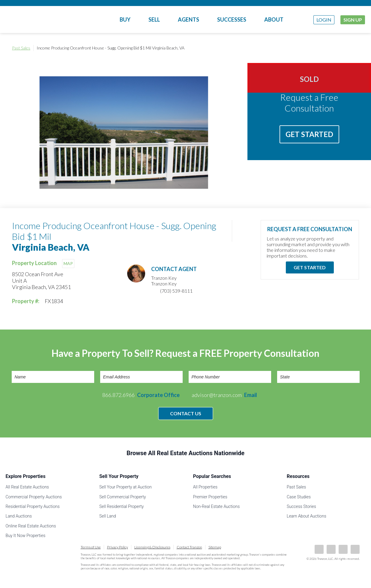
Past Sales (21, 48)
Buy (125, 19)
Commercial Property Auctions (34, 497)
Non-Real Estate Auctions (217, 506)
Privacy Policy (118, 547)
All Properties (205, 487)
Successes (232, 19)
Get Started (309, 134)
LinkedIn (331, 549)
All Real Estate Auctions (27, 487)
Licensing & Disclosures (152, 547)
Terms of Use (91, 547)
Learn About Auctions (307, 516)
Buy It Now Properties (26, 536)
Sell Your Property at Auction (126, 487)
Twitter (343, 549)
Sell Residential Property (121, 506)
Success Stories (301, 506)
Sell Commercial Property (123, 497)
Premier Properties (210, 497)
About (274, 19)
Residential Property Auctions (33, 506)
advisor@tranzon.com (224, 395)
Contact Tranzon (189, 547)
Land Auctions (19, 516)
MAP (68, 263)
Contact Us (186, 413)
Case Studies (299, 497)
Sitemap (215, 547)
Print (353, 48)
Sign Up (353, 20)
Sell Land (108, 516)
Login (324, 20)
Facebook (319, 549)
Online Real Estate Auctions (31, 526)
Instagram (355, 549)
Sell (154, 19)
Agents (188, 19)
